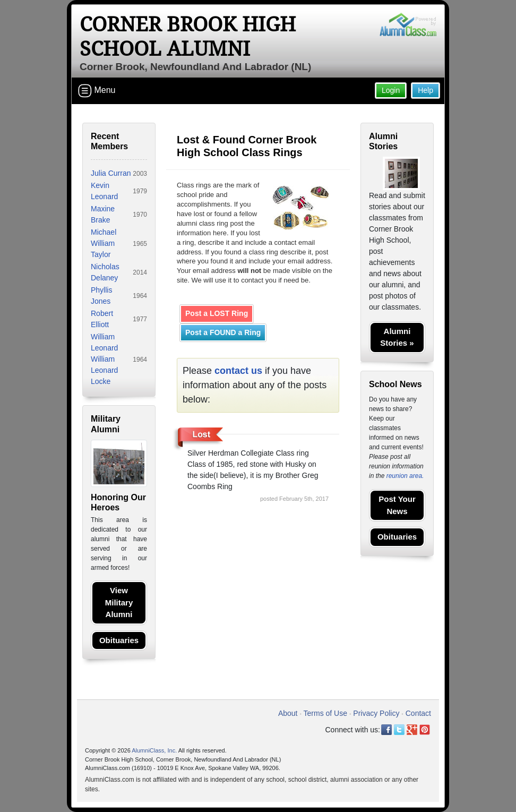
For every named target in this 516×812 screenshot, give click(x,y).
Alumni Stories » (397, 337)
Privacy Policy (376, 713)
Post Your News (397, 505)
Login (391, 90)
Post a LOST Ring (217, 313)
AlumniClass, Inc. (154, 750)
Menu (97, 91)
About (288, 713)
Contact (418, 713)
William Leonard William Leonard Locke (104, 359)
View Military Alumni (119, 602)
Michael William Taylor (104, 243)
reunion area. (405, 476)
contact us (238, 371)
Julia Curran (111, 173)
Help (425, 90)
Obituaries (119, 640)
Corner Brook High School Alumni (188, 37)
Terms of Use (325, 713)
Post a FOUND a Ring (223, 332)
